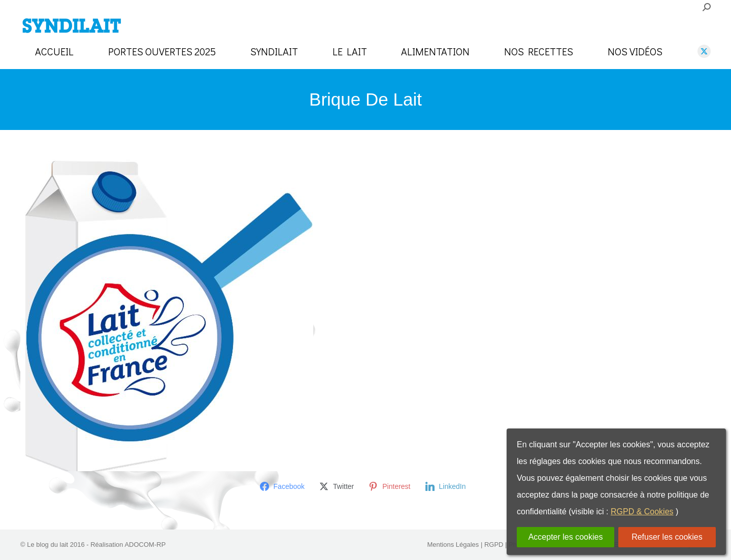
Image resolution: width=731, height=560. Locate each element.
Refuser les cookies (667, 537)
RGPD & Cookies (642, 512)
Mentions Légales (453, 545)
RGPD (494, 545)
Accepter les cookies (566, 537)
